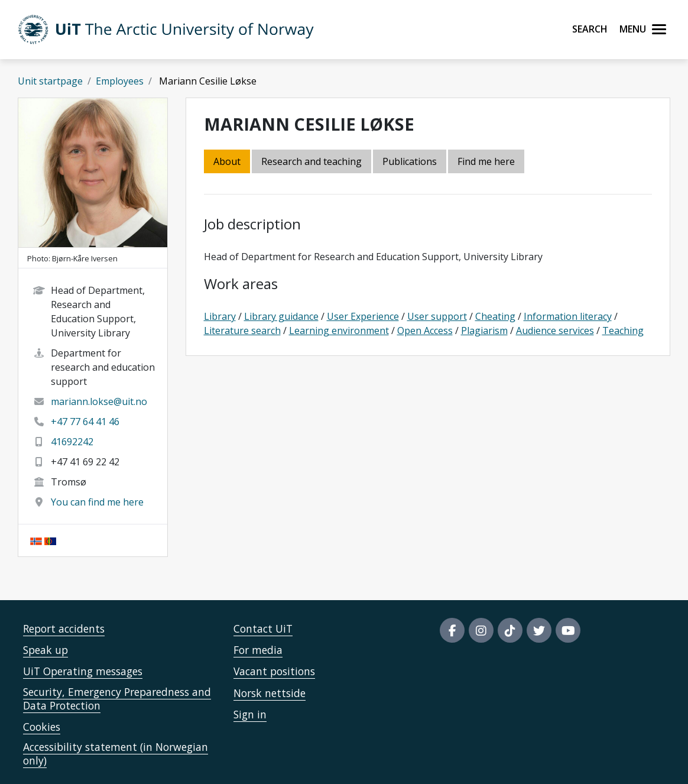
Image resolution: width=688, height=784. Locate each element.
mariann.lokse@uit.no (99, 401)
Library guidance (281, 316)
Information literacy (568, 316)
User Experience (363, 316)
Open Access (425, 331)
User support (437, 316)
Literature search (242, 331)
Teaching (623, 331)
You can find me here (97, 502)
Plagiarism (484, 331)
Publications (410, 161)
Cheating (495, 316)
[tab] (410, 162)
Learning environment (339, 331)
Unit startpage (50, 81)
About (227, 161)
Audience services (555, 331)
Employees (120, 81)
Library (220, 316)
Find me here (486, 161)
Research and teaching (311, 161)
